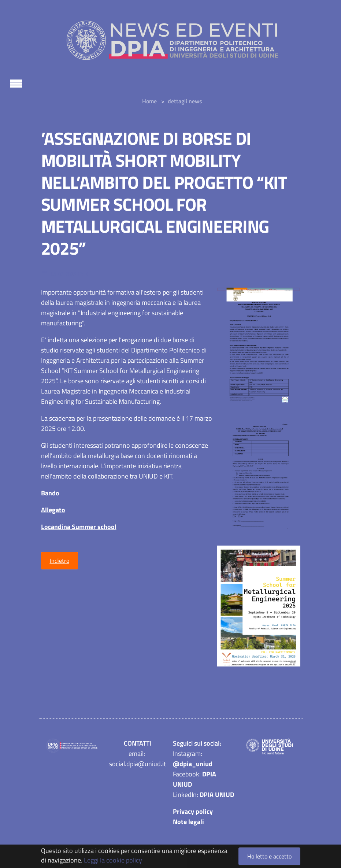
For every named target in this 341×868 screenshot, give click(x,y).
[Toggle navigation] (16, 82)
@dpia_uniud (193, 764)
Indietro (60, 561)
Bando (50, 493)
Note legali (188, 822)
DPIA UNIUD (217, 795)
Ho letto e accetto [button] (269, 856)
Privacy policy (193, 811)
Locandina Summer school (79, 527)
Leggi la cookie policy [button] (113, 860)
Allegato (53, 510)
